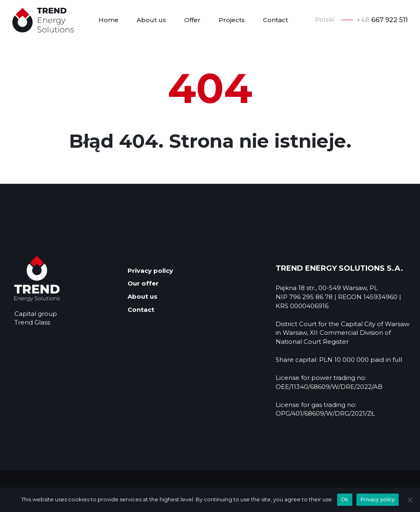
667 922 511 (382, 20)
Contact (275, 20)
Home (108, 20)
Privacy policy (150, 271)
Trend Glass (32, 322)
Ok (345, 499)
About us (151, 20)
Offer (192, 20)
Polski (325, 19)
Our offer (143, 283)
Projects (232, 20)
